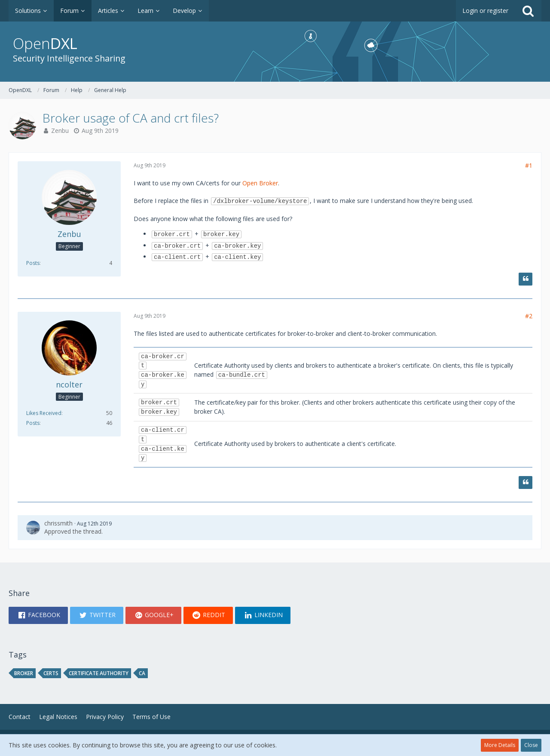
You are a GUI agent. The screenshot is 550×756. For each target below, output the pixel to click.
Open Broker (260, 183)
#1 (529, 165)
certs (51, 673)
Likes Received (44, 413)
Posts (33, 263)
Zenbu (60, 131)
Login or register (485, 11)
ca (142, 673)
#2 (529, 316)
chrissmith (58, 523)
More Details (500, 745)
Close (531, 745)
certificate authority (99, 673)
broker (24, 673)
